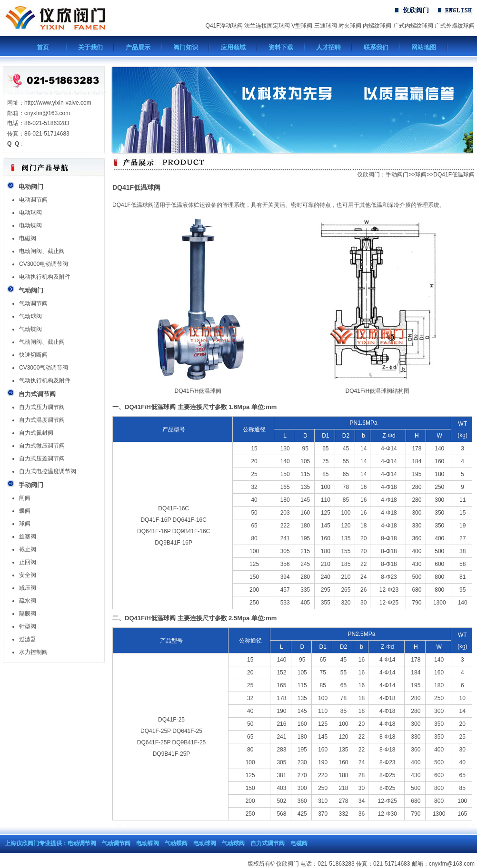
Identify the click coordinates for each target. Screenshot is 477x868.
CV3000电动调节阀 (44, 264)
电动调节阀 (33, 200)
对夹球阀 (350, 26)
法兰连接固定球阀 (267, 26)
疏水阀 (28, 601)
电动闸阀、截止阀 (42, 251)
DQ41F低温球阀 (454, 175)
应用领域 (233, 47)
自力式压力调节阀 (42, 407)
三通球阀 (326, 26)
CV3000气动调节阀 (44, 368)
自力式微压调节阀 (42, 446)
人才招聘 (328, 47)
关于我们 (90, 47)
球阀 (25, 524)
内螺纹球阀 (377, 26)
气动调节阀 (33, 303)
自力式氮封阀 (36, 433)
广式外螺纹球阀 (455, 26)
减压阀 (28, 588)
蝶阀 (25, 511)
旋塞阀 (28, 536)
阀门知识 (186, 47)
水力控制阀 (33, 652)
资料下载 (281, 47)
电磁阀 (28, 238)
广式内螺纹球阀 (413, 26)
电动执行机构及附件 (45, 277)
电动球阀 (30, 213)
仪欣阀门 (368, 175)
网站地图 (424, 47)
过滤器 (28, 639)
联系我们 (376, 47)
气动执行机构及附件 (45, 380)
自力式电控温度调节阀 (48, 471)
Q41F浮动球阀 (224, 26)
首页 (43, 47)
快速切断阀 (33, 355)
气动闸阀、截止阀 (42, 342)
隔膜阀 (28, 614)
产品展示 (138, 47)
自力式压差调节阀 (42, 458)
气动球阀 (30, 316)
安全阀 (28, 575)
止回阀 (28, 562)
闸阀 (25, 498)
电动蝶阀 (30, 225)
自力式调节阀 (268, 843)
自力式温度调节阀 (42, 420)
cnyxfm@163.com (452, 864)
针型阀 (28, 626)
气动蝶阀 (30, 329)
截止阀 (28, 549)
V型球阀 (302, 26)
